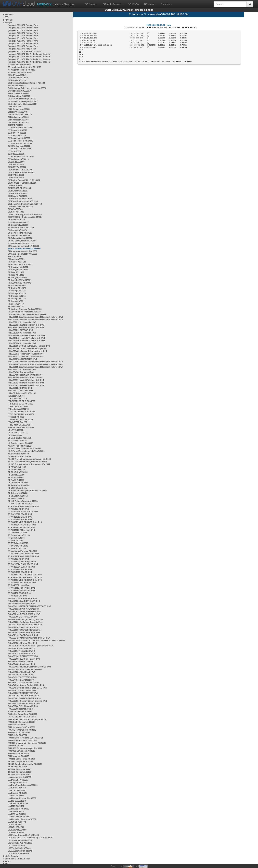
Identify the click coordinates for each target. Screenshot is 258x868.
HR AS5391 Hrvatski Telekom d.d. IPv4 (26, 380)
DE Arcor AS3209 (16, 165)
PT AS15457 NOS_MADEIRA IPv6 (23, 506)
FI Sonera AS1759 (16, 259)
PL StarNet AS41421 (17, 488)
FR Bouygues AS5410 (18, 267)
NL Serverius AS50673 (18, 454)
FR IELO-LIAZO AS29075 (19, 283)
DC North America (113, 4)
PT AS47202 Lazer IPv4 (19, 585)
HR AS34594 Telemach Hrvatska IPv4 (25, 375)
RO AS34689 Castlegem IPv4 (21, 664)
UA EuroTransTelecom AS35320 (23, 785)
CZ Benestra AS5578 (18, 130)
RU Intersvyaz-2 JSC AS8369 (22, 727)
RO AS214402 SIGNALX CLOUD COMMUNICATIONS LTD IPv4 (37, 641)
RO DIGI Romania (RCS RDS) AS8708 (25, 619)
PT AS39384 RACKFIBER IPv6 (22, 525)
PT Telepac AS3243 (17, 548)
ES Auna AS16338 (16, 220)
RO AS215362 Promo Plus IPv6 (22, 598)
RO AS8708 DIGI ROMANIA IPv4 (23, 706)
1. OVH (6, 17)
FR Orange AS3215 (17, 291)
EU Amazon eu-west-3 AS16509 (23, 254)
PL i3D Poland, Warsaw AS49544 (23, 501)
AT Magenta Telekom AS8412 (21, 70)
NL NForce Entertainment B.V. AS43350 (26, 451)
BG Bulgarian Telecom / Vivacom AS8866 (27, 88)
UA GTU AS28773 (16, 796)
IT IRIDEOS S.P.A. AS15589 (20, 404)
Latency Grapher (56, 4)
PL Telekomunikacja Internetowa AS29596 (27, 491)
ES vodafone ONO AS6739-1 (21, 243)
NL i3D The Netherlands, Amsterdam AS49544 (29, 459)
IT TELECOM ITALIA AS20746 (22, 412)
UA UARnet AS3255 (17, 814)
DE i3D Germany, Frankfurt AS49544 (25, 214)
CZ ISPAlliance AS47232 (19, 146)
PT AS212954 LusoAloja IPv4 (21, 567)
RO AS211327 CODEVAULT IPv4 (23, 635)
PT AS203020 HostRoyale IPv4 (22, 562)
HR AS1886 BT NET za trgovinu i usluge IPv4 (29, 346)
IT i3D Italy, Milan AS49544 (20, 425)
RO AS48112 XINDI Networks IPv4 (24, 683)
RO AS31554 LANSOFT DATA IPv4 (24, 659)
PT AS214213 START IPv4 (20, 570)
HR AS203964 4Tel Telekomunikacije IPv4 (27, 349)
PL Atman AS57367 (17, 470)
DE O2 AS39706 (15, 209)
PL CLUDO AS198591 (18, 472)
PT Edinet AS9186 (16, 538)
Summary (166, 4)
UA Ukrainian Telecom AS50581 (23, 819)
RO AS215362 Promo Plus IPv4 (22, 643)
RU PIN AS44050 (16, 746)
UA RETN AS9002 (16, 811)
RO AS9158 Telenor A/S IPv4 (21, 709)
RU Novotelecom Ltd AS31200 (22, 740)
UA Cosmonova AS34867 (20, 777)
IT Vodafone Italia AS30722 (20, 420)
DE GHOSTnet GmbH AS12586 (22, 183)
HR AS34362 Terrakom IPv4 (21, 372)
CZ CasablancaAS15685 (19, 138)
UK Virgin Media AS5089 (19, 848)
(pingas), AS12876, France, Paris (23, 25)
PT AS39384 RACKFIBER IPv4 (22, 583)
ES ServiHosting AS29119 (20, 233)
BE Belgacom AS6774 (18, 78)
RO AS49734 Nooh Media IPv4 (22, 690)
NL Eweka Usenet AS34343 (20, 443)
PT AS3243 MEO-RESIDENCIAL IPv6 (25, 522)
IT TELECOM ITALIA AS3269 (21, 414)
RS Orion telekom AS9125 (20, 712)
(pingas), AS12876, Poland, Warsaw (24, 51)
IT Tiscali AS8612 (16, 417)
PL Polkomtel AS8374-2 (19, 485)
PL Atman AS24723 (17, 467)
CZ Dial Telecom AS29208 (20, 143)
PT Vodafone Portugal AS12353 (22, 551)
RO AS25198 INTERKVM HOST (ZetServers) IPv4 (31, 646)
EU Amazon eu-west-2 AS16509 (23, 251)
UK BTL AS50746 (16, 827)
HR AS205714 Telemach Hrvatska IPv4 (26, 354)
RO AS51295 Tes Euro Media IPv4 (24, 696)
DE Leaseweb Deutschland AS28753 (25, 204)
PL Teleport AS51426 (18, 493)
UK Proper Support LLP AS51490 (23, 835)
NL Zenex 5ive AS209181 (19, 456)
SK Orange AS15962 (17, 767)
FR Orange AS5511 (17, 301)
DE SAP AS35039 (16, 212)
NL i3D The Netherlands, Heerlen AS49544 (28, 462)
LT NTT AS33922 (16, 430)
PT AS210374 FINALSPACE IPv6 (23, 512)
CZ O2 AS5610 (15, 151)
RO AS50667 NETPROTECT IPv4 (23, 693)
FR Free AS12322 (16, 272)
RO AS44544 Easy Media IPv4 (22, 680)
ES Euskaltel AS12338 (18, 225)
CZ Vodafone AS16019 (18, 159)
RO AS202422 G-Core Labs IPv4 (23, 627)
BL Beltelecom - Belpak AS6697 (23, 101)
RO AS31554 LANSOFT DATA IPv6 (24, 601)
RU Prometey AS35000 (18, 756)
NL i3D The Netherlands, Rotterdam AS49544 (29, 464)
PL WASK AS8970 (16, 499)
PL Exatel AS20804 (17, 475)
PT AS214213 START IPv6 (20, 517)
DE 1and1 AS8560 (16, 162)
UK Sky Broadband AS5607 (21, 840)
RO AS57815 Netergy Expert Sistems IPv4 (27, 701)
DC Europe (91, 4)
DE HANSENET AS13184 (19, 188)
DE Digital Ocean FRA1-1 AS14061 (24, 180)
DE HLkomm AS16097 (18, 191)
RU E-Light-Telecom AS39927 (22, 722)
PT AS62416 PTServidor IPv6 (21, 527)
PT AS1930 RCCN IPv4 (18, 559)
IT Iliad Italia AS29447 (18, 406)
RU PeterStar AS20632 (18, 754)
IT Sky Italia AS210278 (18, 409)
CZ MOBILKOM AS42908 (19, 149)
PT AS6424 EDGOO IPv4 (19, 593)
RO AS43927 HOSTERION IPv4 (22, 677)
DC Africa (150, 4)
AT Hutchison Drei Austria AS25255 (24, 67)
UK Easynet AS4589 (17, 830)
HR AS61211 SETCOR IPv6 (20, 330)
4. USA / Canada (10, 856)
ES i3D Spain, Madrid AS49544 (22, 241)
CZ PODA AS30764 (17, 154)
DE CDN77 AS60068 (17, 167)
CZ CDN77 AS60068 (17, 133)
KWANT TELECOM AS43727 (21, 428)
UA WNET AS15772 (17, 822)
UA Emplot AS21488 (17, 783)
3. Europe (7, 23)
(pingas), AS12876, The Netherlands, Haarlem (29, 54)
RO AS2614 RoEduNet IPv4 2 (21, 651)
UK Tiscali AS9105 (16, 846)
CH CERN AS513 (16, 107)
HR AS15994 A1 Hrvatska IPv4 (22, 343)
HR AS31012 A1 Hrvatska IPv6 (22, 322)
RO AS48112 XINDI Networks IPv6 (24, 609)
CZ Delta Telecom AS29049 (20, 141)
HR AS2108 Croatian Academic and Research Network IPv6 (36, 317)
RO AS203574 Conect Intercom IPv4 (25, 630)
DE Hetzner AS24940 (18, 193)
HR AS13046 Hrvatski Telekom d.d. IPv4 (26, 335)
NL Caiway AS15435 (17, 441)
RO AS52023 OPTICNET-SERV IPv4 (24, 698)
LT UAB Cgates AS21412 (19, 438)
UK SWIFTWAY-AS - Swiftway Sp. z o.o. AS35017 (31, 838)
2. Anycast (8, 20)
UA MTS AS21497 (16, 806)
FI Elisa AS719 (15, 257)
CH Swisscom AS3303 (18, 117)
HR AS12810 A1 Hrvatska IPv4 (22, 333)
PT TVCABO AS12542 (18, 546)
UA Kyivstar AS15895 (18, 804)
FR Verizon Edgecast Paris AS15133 (25, 309)
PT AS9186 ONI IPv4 (17, 596)
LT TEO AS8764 (15, 435)
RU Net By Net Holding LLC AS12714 (25, 738)
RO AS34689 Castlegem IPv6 (21, 604)
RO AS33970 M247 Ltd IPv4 (21, 662)
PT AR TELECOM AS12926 (20, 504)
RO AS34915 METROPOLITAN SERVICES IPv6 (29, 606)
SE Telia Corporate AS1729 (20, 761)
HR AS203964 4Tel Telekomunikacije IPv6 (27, 314)
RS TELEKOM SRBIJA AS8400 (22, 717)
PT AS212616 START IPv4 (20, 514)
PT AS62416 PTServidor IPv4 (21, 588)
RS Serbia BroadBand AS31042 (23, 714)
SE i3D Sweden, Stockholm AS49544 (25, 764)
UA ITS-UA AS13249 (17, 801)
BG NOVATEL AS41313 (19, 94)
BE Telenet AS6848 (17, 86)
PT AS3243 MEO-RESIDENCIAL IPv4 (25, 575)
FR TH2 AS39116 (16, 307)
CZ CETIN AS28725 (17, 136)
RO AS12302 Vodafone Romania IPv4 (25, 622)
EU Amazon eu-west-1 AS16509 (26, 249)
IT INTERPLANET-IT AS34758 (21, 401)
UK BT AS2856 (15, 825)
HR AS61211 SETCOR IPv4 (20, 391)
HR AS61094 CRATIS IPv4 (20, 388)
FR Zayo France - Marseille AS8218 (24, 312)
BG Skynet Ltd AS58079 (19, 96)
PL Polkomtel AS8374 (18, 483)
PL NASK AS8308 (16, 480)
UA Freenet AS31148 (18, 793)
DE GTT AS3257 (16, 186)
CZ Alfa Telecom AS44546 (20, 128)
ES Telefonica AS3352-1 (19, 236)
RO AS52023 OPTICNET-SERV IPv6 (24, 612)
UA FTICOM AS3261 (17, 790)
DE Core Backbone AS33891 (21, 172)
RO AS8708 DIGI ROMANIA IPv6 (23, 617)
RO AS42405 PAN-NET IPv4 (21, 675)
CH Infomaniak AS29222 (19, 109)
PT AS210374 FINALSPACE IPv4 (23, 564)
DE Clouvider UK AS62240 (20, 170)
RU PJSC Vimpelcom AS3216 (21, 751)
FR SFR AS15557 (16, 304)
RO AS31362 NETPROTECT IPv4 (23, 656)
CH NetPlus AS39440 (18, 112)
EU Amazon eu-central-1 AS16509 (24, 246)
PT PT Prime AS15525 (18, 543)
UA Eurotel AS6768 (17, 788)
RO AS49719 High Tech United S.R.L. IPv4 (27, 688)
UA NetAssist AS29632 (19, 809)
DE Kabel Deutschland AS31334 (23, 201)
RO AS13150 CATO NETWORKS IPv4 (25, 625)
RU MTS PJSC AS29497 (19, 733)
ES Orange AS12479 (17, 230)
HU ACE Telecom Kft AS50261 (22, 393)
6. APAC (6, 861)
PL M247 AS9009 (16, 477)
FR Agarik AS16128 (17, 262)
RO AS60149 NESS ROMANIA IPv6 (24, 614)
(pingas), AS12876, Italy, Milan (22, 49)
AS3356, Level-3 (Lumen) (20, 65)
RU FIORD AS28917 (17, 725)
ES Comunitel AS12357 (19, 222)
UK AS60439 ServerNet (19, 854)
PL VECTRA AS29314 (18, 496)
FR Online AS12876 (17, 288)
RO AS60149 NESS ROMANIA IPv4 (24, 704)
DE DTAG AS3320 (16, 175)
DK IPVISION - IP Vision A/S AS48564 (25, 217)
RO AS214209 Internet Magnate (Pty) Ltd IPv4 (29, 638)
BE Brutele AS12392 (17, 80)
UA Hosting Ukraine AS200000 (22, 798)
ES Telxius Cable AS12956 (20, 238)
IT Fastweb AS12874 (17, 399)
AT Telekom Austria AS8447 (21, 72)
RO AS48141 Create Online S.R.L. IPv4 (26, 685)
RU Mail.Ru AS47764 (17, 735)
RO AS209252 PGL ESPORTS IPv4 (24, 633)
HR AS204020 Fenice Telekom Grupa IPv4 (27, 351)
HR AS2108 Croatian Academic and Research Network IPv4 (36, 362)
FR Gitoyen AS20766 (18, 278)
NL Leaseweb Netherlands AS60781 (25, 449)
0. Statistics (8, 15)
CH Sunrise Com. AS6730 (20, 115)
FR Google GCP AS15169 (20, 280)
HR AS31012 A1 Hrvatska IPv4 (22, 370)
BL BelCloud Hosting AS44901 (22, 99)
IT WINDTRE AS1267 (17, 422)
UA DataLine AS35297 (18, 780)
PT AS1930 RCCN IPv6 (18, 509)
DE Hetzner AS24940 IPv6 (20, 199)
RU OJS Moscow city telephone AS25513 (27, 743)
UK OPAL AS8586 (16, 832)
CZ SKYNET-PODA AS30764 (21, 157)
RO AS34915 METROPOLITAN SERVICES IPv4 (29, 667)
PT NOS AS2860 (15, 541)
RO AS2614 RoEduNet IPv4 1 (21, 648)
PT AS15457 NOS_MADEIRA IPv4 (23, 554)
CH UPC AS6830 (15, 125)
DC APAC (133, 4)
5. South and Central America (16, 859)
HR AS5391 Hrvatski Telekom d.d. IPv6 (26, 325)
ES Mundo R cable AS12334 (21, 228)
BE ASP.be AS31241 (17, 75)
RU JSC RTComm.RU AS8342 (22, 730)
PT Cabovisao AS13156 (19, 535)
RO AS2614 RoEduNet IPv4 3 (21, 654)
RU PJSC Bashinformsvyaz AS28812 (25, 748)
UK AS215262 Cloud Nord (20, 851)
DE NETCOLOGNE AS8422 (20, 207)
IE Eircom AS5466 (16, 396)
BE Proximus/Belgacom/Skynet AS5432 (26, 83)
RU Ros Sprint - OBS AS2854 (21, 759)
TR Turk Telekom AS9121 (20, 769)
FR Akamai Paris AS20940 (20, 264)
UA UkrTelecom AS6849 (19, 817)
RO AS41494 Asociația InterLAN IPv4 (25, 669)
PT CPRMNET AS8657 (18, 533)
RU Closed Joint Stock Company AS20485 (28, 719)
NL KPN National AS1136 (19, 446)
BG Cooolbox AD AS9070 (20, 91)
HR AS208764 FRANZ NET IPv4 (22, 359)
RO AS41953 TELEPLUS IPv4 (21, 672)
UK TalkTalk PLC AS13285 (20, 843)
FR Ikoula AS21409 (17, 285)
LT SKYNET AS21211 (18, 433)
